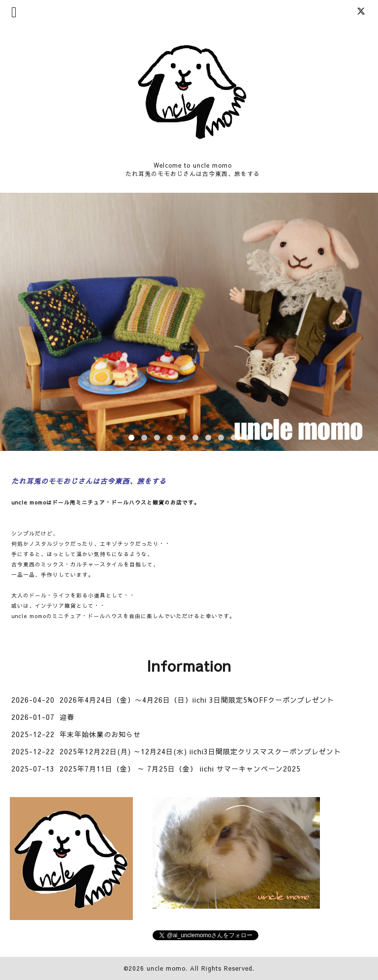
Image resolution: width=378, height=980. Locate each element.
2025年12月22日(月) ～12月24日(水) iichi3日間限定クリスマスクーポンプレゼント (200, 751)
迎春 (67, 717)
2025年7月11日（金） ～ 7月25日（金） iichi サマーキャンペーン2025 (180, 769)
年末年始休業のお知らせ (100, 734)
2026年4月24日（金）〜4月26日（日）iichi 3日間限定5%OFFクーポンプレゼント (197, 700)
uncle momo (166, 968)
